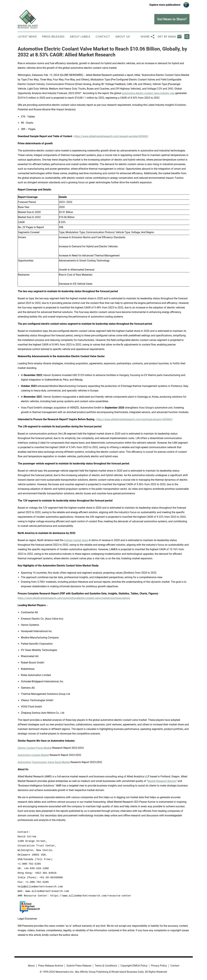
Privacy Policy (159, 966)
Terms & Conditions (106, 966)
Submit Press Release (79, 966)
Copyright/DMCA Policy (134, 966)
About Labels (80, 37)
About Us (123, 37)
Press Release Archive (51, 966)
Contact (103, 37)
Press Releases (53, 37)
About (31, 966)
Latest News (27, 37)
